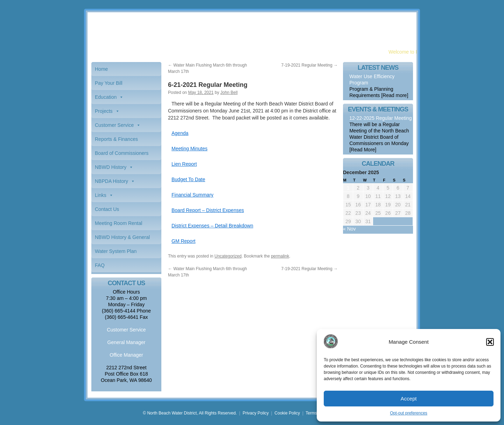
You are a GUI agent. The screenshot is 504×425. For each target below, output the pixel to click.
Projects (104, 111)
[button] (490, 342)
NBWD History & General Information (122, 239)
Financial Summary (192, 195)
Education (106, 97)
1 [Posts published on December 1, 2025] (348, 188)
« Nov (349, 229)
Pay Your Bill (109, 83)
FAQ (100, 265)
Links (101, 195)
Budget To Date (188, 179)
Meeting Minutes (190, 149)
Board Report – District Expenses (208, 210)
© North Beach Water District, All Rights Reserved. (190, 413)
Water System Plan (116, 251)
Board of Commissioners (122, 153)
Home (101, 69)
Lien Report (184, 164)
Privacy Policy (256, 413)
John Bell (229, 92)
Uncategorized (228, 256)
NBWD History (111, 167)
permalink (280, 256)
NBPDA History (111, 181)
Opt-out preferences (409, 413)
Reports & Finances (116, 139)
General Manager (127, 342)
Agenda (180, 133)
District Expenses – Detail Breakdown (212, 226)
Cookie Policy (287, 413)
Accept (409, 399)
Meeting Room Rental (118, 223)
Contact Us (107, 209)
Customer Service (114, 125)
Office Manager (126, 355)
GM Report (183, 241)
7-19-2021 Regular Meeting (310, 65)
